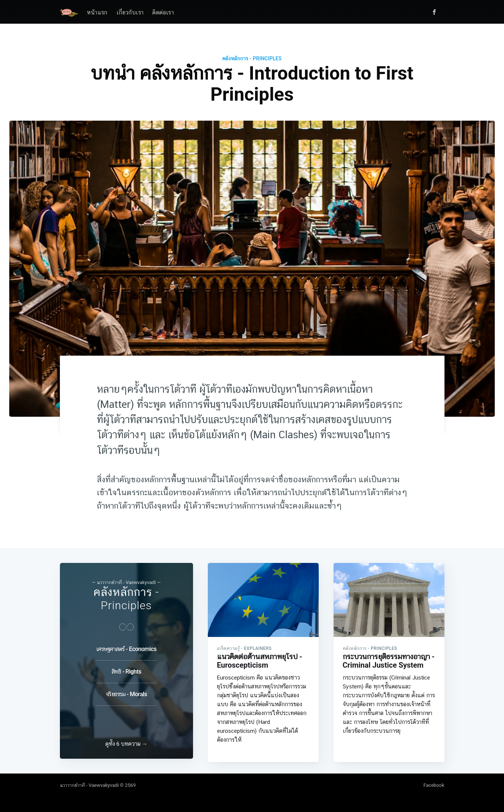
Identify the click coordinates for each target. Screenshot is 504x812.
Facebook (434, 785)
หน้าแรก (97, 13)
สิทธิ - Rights (126, 669)
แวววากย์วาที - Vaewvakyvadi (89, 785)
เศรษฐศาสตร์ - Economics (126, 646)
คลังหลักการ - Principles (252, 58)
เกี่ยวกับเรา (130, 13)
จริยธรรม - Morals (126, 691)
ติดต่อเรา (163, 13)
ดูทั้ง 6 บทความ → (126, 744)
